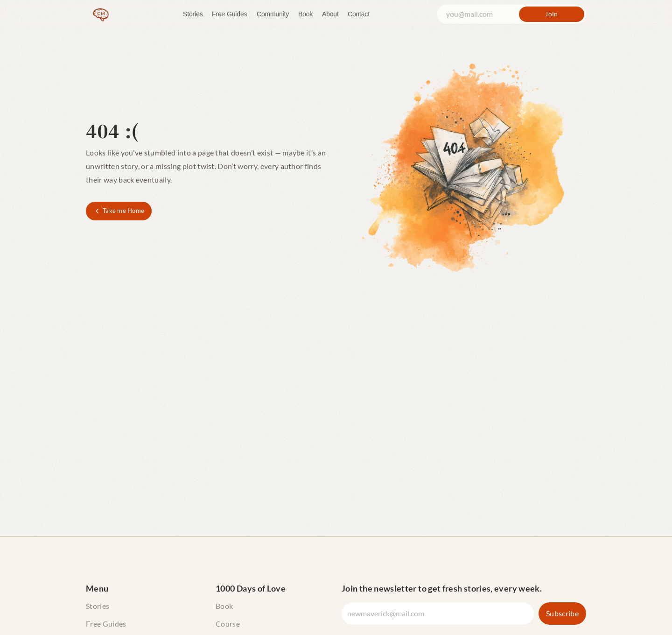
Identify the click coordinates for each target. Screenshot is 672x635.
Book (305, 14)
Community (273, 14)
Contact (359, 14)
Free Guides (230, 14)
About (330, 14)
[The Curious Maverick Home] (101, 14)
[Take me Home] (119, 211)
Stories (193, 14)
